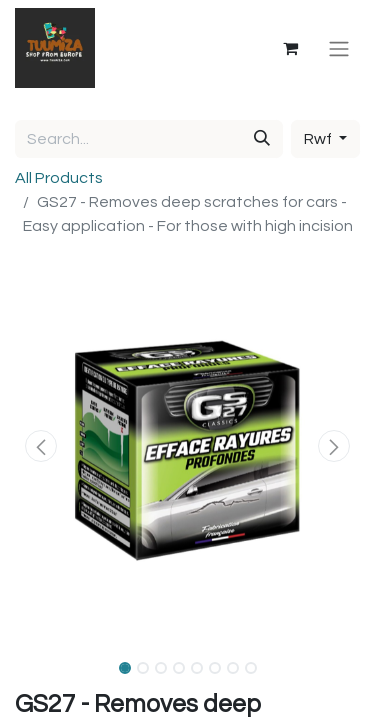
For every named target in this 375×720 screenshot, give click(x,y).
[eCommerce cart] (290, 48)
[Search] (262, 139)
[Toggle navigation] (339, 48)
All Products (59, 178)
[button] (41, 446)
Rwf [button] (319, 139)
